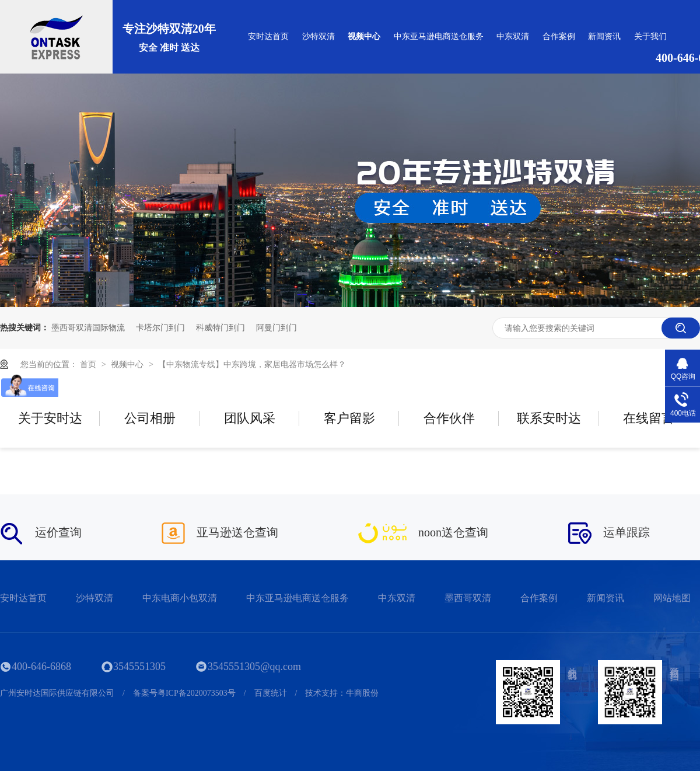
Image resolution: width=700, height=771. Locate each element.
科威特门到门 (220, 327)
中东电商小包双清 (180, 598)
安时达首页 (268, 36)
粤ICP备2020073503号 (197, 693)
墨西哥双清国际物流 (88, 327)
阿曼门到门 (276, 327)
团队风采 (250, 418)
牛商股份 (362, 693)
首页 (89, 364)
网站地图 (672, 598)
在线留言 (649, 418)
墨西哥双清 (468, 598)
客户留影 (349, 418)
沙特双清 (318, 36)
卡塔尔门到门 (160, 327)
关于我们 (650, 36)
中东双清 (513, 36)
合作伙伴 (449, 418)
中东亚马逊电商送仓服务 (439, 36)
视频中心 (364, 36)
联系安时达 (549, 418)
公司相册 (150, 418)
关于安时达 (50, 418)
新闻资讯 (604, 36)
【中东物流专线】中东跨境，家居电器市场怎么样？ (252, 364)
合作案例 (559, 36)
